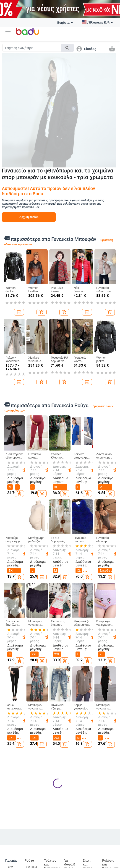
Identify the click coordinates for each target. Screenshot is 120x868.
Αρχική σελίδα (29, 217)
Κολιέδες (108, 761)
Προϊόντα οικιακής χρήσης (89, 735)
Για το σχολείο (69, 775)
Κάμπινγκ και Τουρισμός (12, 837)
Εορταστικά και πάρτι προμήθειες (90, 766)
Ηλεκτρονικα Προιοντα (54, 815)
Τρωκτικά (70, 839)
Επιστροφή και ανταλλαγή (12, 774)
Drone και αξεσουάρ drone (50, 854)
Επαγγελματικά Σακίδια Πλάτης (54, 758)
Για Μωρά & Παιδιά (69, 697)
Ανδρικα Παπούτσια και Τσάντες (51, 729)
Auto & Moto (29, 815)
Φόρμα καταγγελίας (13, 762)
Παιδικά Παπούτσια (70, 723)
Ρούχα (29, 693)
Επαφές (10, 753)
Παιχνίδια (70, 766)
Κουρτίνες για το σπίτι (89, 721)
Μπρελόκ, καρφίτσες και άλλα (109, 721)
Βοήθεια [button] (65, 23)
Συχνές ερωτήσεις (12, 722)
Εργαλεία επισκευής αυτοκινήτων (33, 851)
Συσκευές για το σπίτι (89, 779)
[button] (8, 31)
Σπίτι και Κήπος (87, 697)
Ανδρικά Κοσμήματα (109, 752)
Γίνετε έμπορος (11, 712)
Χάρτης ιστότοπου (12, 733)
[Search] (32, 48)
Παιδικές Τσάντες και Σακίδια (69, 737)
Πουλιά (68, 832)
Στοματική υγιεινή (89, 849)
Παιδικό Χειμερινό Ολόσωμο (31, 753)
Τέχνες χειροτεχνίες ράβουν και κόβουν (91, 750)
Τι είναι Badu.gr (10, 701)
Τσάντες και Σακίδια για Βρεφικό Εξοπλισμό (51, 777)
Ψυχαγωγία (12, 862)
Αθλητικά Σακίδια (50, 794)
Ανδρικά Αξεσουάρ (31, 733)
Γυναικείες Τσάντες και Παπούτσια (51, 712)
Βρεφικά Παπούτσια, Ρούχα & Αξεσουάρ (71, 753)
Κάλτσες (30, 742)
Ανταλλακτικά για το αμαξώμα (34, 837)
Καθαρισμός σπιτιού (90, 709)
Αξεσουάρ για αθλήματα (12, 851)
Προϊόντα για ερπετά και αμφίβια (69, 853)
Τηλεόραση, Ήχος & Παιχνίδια (51, 826)
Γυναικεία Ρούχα (31, 701)
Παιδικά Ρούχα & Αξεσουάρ (70, 711)
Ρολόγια (107, 732)
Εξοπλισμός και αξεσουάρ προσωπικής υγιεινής (91, 834)
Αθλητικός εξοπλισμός (13, 825)
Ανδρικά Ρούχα (30, 712)
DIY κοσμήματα (109, 709)
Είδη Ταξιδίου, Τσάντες (50, 745)
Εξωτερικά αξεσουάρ (31, 825)
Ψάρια (67, 824)
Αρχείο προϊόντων (12, 743)
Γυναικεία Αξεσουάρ (31, 722)
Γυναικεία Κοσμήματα (109, 741)
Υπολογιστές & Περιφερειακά (53, 840)
